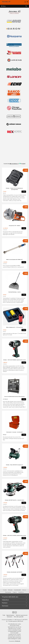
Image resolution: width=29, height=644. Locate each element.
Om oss (24, 590)
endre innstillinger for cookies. (15, 639)
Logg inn (15, 592)
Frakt (4, 615)
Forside (5, 590)
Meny (3, 6)
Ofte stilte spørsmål (19, 617)
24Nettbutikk (17, 641)
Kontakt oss (21, 592)
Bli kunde (10, 590)
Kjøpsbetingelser (10, 615)
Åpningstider (8, 592)
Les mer (17, 637)
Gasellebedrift (17, 590)
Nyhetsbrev (10, 617)
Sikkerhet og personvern (22, 615)
